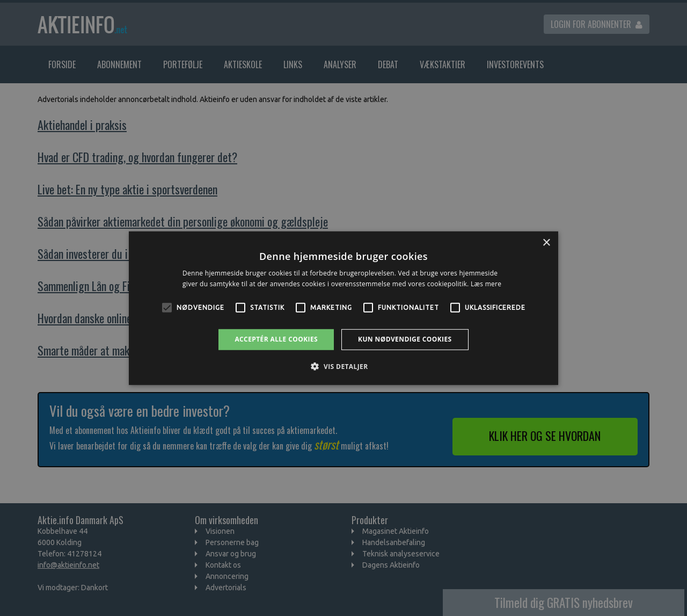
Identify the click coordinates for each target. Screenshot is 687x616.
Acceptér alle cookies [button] (276, 339)
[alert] (343, 308)
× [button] (546, 242)
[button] (343, 366)
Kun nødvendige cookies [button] (405, 339)
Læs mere (486, 284)
